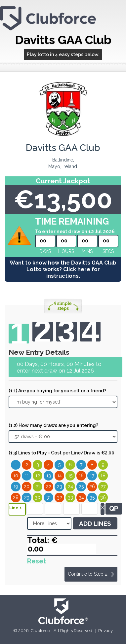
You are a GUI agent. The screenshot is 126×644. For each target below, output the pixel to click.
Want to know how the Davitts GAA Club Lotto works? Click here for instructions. (63, 269)
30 (38, 497)
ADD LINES (95, 523)
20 (27, 486)
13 (49, 476)
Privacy (105, 631)
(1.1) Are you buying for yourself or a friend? (57, 391)
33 (70, 497)
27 (103, 486)
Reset (37, 561)
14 (60, 476)
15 (70, 476)
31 (49, 497)
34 (81, 497)
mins (87, 251)
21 (38, 486)
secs (108, 251)
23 (60, 486)
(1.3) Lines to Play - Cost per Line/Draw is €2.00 (62, 453)
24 (70, 486)
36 (103, 497)
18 (103, 476)
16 (81, 476)
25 (81, 486)
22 (49, 486)
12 (38, 476)
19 (16, 486)
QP (114, 509)
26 (92, 486)
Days (45, 251)
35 (92, 497)
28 (16, 497)
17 (92, 476)
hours (66, 251)
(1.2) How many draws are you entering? (53, 425)
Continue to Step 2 (88, 574)
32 (60, 497)
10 (16, 476)
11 (27, 476)
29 (27, 497)
